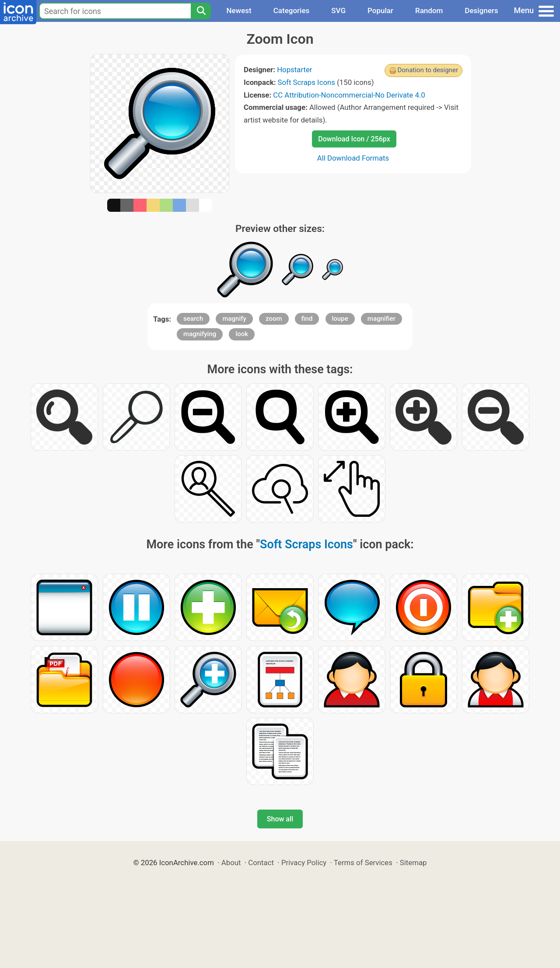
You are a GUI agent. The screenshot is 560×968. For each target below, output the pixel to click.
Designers (481, 11)
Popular (380, 11)
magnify (234, 319)
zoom (274, 319)
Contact (261, 863)
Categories (292, 11)
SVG (338, 11)
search (193, 319)
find (307, 319)
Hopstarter (294, 70)
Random (429, 11)
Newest (239, 11)
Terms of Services (363, 863)
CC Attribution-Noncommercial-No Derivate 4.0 (349, 95)
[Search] (201, 11)
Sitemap (413, 863)
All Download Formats (353, 158)
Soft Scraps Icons (306, 82)
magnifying (200, 334)
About (231, 863)
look (242, 334)
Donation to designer (428, 70)
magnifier (381, 319)
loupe (340, 319)
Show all (280, 819)
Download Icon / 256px (354, 139)
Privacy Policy (304, 863)
